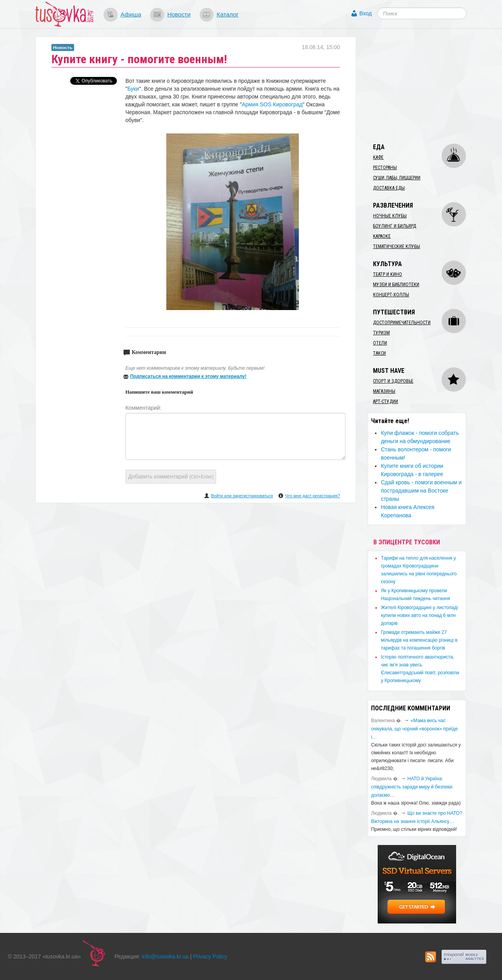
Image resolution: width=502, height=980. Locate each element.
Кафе (378, 157)
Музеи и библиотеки (396, 285)
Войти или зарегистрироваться (242, 496)
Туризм (381, 333)
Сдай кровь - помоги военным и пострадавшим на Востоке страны (421, 491)
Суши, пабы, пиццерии (397, 178)
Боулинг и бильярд (395, 226)
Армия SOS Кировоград (272, 104)
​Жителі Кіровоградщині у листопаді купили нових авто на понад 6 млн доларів (419, 615)
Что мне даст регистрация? (313, 496)
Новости (179, 14)
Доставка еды (389, 188)
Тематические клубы (397, 246)
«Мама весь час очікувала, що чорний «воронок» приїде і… (414, 729)
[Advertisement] (426, 86)
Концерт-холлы (391, 295)
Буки (133, 89)
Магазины (384, 391)
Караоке (382, 236)
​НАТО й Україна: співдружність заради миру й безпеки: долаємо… (412, 787)
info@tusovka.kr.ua (165, 956)
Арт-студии (386, 401)
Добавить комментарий (171, 476)
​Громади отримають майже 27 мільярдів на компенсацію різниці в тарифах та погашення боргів (419, 640)
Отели (380, 343)
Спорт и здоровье (393, 381)
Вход (366, 13)
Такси (379, 353)
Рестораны (385, 168)
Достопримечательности (402, 323)
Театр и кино (387, 274)
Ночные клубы (390, 216)
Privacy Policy (210, 956)
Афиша (131, 14)
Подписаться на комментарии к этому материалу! (188, 376)
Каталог (227, 14)
